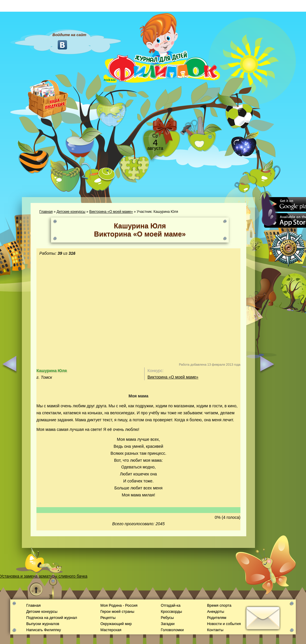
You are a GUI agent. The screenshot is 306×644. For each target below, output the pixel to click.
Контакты (215, 630)
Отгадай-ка (171, 605)
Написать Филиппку (44, 630)
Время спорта (219, 605)
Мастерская (111, 630)
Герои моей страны (117, 612)
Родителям (217, 618)
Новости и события (224, 624)
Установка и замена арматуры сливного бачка (44, 576)
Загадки (168, 624)
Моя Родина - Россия (119, 605)
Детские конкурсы (71, 212)
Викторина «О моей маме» (111, 212)
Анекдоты (216, 612)
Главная (46, 212)
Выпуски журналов (43, 624)
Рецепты (108, 618)
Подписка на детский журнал (52, 618)
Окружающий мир (116, 624)
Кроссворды (172, 612)
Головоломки (172, 630)
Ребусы (167, 618)
